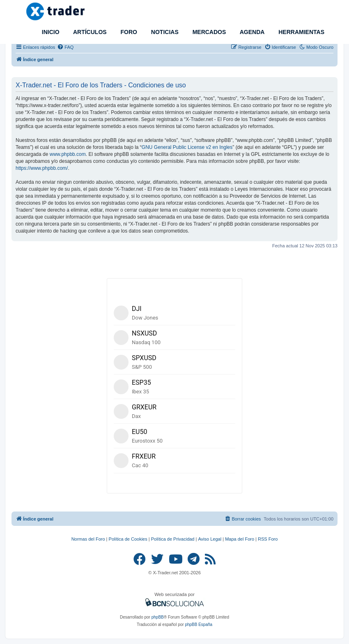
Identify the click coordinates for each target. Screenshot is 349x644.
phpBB (158, 617)
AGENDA (251, 32)
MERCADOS (209, 32)
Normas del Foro (88, 539)
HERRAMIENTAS (301, 32)
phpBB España (199, 625)
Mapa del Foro (240, 539)
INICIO (50, 32)
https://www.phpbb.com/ (42, 168)
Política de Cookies (128, 539)
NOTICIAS (164, 32)
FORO (128, 32)
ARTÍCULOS (89, 32)
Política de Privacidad (173, 539)
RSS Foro (268, 539)
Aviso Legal (210, 539)
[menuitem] (65, 47)
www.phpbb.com (68, 154)
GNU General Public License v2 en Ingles (187, 147)
